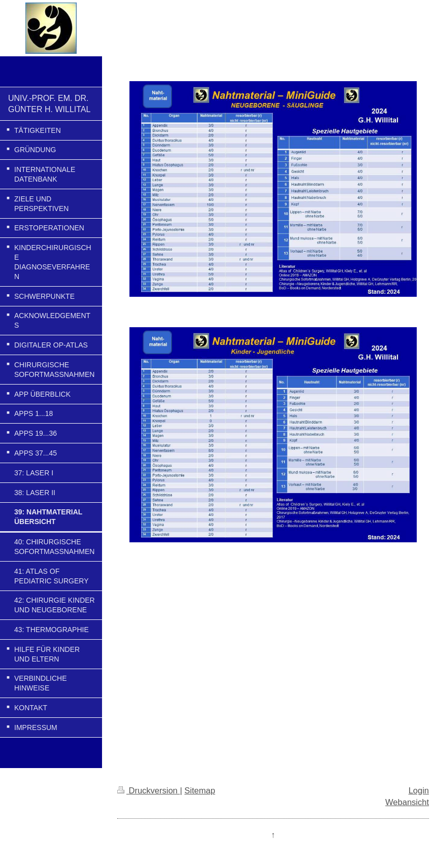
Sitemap (200, 790)
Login (419, 790)
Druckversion (148, 790)
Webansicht (407, 802)
